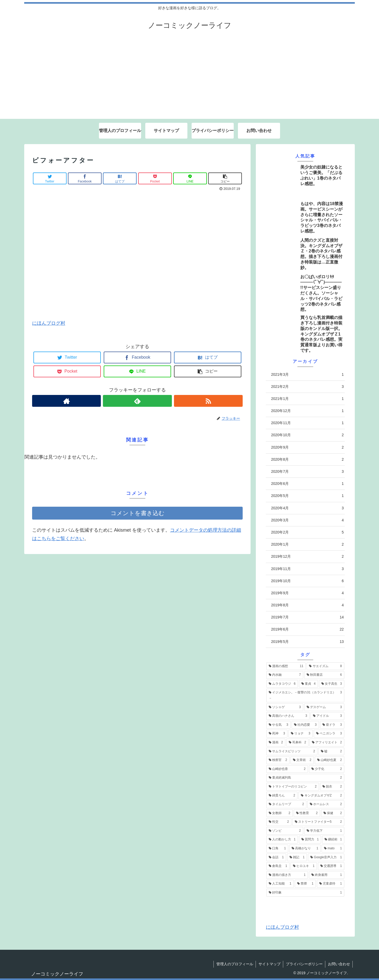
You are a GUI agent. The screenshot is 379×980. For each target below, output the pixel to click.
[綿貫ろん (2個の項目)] (282, 796)
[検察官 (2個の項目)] (278, 760)
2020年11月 (307, 423)
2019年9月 (307, 593)
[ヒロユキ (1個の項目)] (304, 866)
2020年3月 (307, 520)
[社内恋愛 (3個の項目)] (305, 725)
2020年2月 (307, 532)
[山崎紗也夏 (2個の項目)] (330, 760)
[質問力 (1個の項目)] (310, 840)
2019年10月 (307, 581)
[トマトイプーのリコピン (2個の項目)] (293, 787)
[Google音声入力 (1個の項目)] (326, 857)
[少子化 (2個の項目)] (327, 769)
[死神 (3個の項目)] (277, 734)
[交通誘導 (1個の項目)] (331, 866)
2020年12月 (307, 411)
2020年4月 (307, 508)
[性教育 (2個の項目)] (307, 813)
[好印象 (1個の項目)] (305, 893)
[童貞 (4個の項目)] (308, 684)
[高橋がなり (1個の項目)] (305, 849)
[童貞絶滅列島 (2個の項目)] (305, 778)
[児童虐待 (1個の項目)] (331, 884)
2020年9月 (307, 447)
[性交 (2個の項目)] (279, 822)
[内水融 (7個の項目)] (285, 675)
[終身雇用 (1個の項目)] (327, 875)
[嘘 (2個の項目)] (331, 751)
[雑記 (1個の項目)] (297, 857)
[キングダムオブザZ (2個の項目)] (321, 796)
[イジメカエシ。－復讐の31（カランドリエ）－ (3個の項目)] (305, 695)
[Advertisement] (189, 79)
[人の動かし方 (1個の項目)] (282, 840)
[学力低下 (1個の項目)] (324, 831)
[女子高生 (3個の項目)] (332, 684)
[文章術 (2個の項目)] (302, 760)
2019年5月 (307, 642)
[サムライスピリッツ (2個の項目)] (292, 751)
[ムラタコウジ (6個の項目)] (282, 684)
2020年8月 (307, 459)
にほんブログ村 (49, 323)
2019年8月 (307, 605)
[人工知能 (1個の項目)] (280, 884)
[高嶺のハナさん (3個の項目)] (288, 716)
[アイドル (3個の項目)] (327, 716)
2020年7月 (307, 472)
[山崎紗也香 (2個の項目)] (287, 769)
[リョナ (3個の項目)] (301, 734)
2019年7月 (307, 617)
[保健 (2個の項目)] (333, 813)
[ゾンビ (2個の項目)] (285, 831)
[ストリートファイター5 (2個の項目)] (318, 822)
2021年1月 (307, 399)
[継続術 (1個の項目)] (333, 840)
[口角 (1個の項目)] (277, 849)
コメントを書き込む (138, 513)
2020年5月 (307, 496)
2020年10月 (307, 435)
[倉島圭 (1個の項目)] (278, 866)
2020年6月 (307, 484)
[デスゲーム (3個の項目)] (324, 707)
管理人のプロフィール (234, 964)
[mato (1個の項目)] (333, 849)
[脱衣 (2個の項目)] (332, 787)
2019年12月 (307, 557)
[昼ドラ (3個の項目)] (332, 725)
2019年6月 (307, 629)
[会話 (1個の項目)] (276, 857)
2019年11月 (307, 569)
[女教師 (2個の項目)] (280, 813)
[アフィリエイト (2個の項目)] (327, 743)
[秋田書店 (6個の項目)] (324, 675)
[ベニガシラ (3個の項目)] (329, 734)
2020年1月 (307, 544)
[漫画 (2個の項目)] (276, 743)
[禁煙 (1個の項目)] (305, 884)
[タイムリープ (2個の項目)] (286, 804)
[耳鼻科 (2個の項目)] (297, 743)
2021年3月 (307, 375)
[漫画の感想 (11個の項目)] (286, 666)
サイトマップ (269, 964)
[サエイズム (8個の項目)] (325, 666)
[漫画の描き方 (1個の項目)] (287, 875)
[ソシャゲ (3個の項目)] (285, 707)
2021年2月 (307, 387)
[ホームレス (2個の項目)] (326, 804)
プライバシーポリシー (304, 964)
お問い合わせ (339, 964)
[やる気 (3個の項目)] (278, 725)
